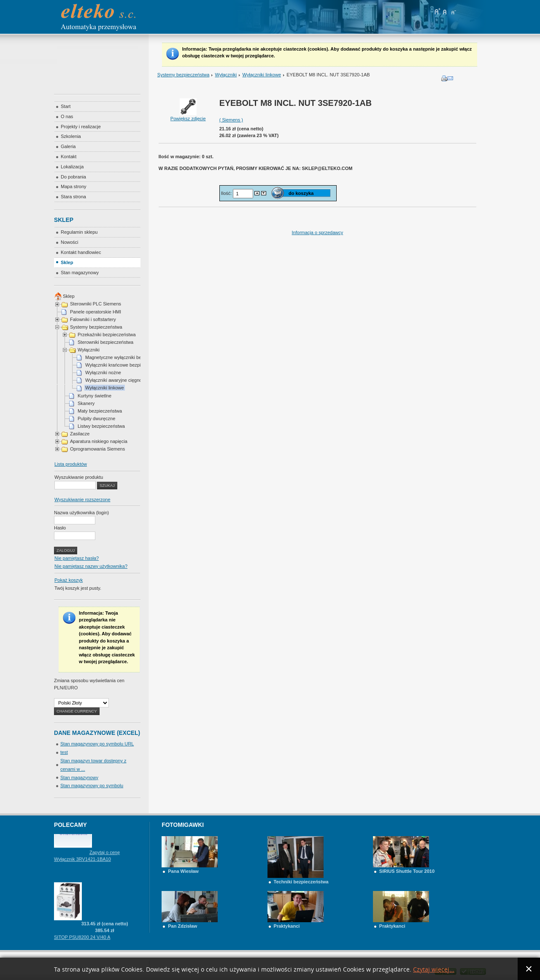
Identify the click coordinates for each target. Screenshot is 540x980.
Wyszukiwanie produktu (79, 477)
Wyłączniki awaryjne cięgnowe (116, 380)
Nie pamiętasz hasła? (77, 558)
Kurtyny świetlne (94, 396)
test (64, 752)
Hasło (60, 528)
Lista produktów (71, 464)
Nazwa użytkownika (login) (81, 513)
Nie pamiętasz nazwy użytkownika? (91, 566)
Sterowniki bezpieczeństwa (105, 342)
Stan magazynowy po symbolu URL (97, 744)
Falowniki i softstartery (93, 319)
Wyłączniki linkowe (262, 75)
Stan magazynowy (79, 778)
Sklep (69, 296)
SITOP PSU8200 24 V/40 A (82, 942)
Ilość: (227, 193)
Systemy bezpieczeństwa (184, 75)
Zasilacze (80, 434)
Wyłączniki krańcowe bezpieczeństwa (124, 365)
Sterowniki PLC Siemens (96, 304)
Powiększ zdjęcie (188, 116)
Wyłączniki (226, 75)
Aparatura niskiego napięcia (99, 441)
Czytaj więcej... (434, 970)
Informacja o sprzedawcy (318, 232)
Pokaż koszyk (69, 580)
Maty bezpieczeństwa (100, 411)
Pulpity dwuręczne (96, 418)
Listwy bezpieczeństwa (101, 426)
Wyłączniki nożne (103, 373)
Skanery (86, 403)
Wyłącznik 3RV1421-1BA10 (82, 864)
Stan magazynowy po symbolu (92, 786)
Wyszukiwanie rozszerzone (82, 499)
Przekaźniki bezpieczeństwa (107, 335)
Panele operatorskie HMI (96, 312)
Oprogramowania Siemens (97, 449)
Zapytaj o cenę (105, 857)
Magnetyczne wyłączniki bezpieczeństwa (127, 357)
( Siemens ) (231, 120)
